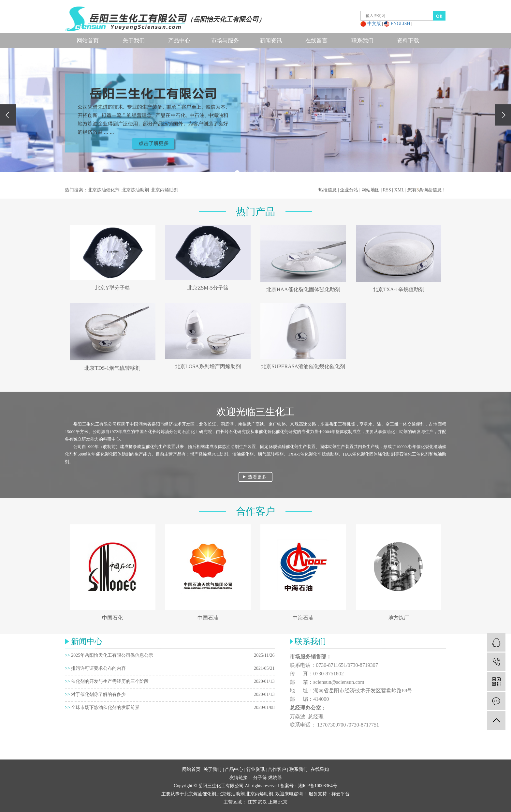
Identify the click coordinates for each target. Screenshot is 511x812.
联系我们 (362, 41)
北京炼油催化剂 (104, 190)
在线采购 (320, 769)
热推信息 (328, 190)
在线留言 (316, 41)
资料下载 (408, 41)
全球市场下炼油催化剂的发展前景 (102, 707)
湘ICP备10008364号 (318, 786)
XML (399, 190)
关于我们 (134, 41)
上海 (273, 802)
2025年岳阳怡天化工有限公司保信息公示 (109, 655)
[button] (237, 173)
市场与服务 (225, 41)
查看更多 (257, 477)
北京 (283, 802)
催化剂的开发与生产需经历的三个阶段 (107, 681)
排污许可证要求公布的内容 (95, 668)
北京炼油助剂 (135, 190)
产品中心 (179, 41)
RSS (387, 190)
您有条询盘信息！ (427, 190)
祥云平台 (341, 794)
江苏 (252, 802)
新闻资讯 (271, 41)
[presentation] (8, 115)
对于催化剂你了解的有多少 (95, 694)
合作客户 (277, 769)
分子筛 (261, 778)
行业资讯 (255, 769)
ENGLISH (401, 24)
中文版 (374, 24)
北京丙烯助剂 (165, 190)
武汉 (262, 802)
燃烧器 (275, 778)
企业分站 (349, 190)
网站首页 (88, 41)
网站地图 (371, 190)
